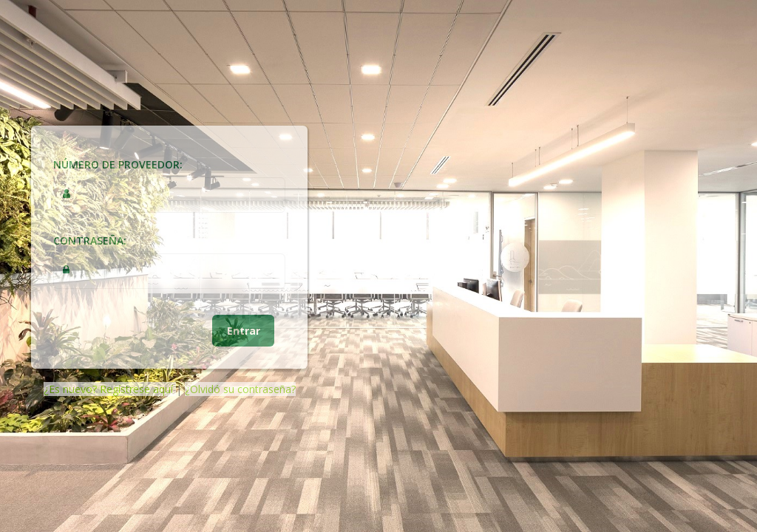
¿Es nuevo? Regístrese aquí (110, 389)
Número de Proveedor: (118, 164)
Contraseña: (90, 241)
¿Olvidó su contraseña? (240, 389)
